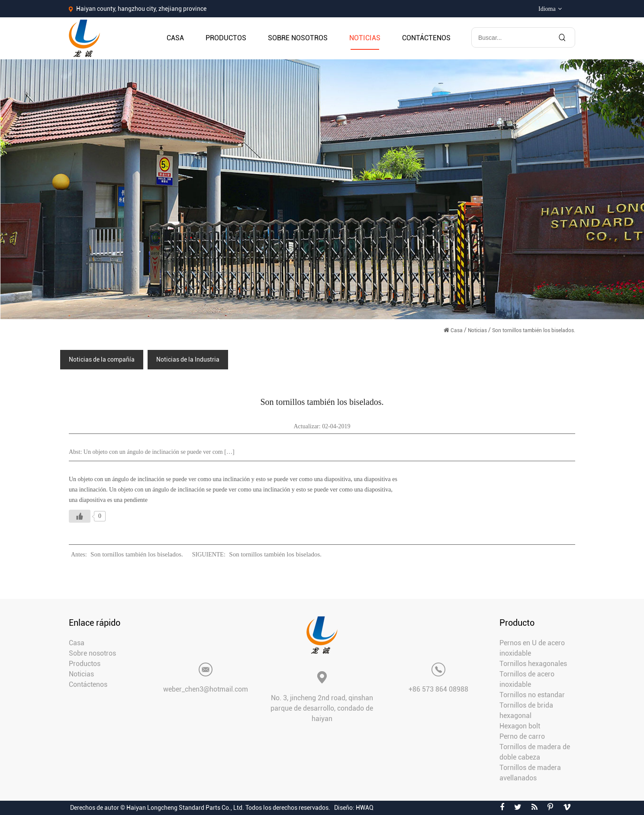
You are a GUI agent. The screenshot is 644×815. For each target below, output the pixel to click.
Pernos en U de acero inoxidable (532, 648)
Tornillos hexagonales (533, 664)
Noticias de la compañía (102, 359)
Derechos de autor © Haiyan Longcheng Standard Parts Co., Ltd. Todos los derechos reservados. (200, 808)
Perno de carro (522, 736)
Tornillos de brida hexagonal (526, 710)
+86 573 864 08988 (438, 689)
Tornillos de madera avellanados (530, 773)
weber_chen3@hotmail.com (206, 689)
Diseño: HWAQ (354, 808)
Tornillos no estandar (532, 695)
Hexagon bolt (520, 726)
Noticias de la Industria (188, 359)
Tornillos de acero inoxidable (527, 679)
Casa (175, 38)
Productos (226, 38)
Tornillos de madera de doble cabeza (535, 752)
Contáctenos (426, 38)
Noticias (365, 38)
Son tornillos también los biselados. (137, 554)
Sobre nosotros (298, 38)
